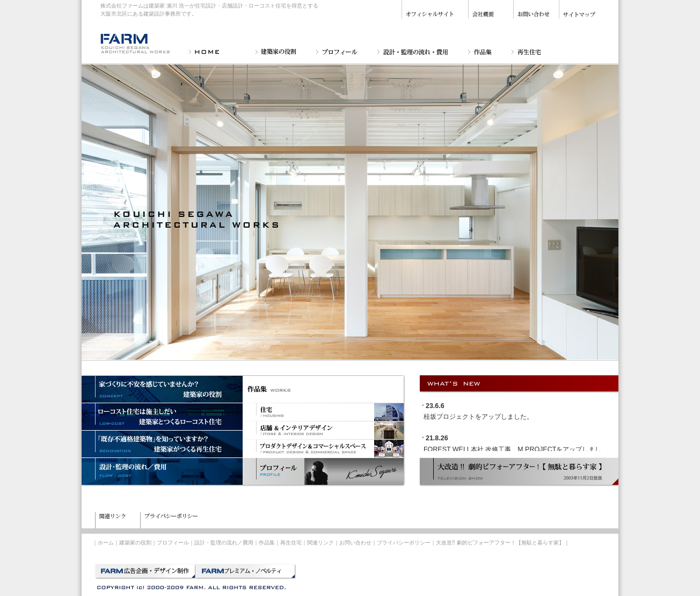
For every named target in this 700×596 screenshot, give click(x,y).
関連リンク (320, 543)
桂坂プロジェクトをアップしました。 (478, 417)
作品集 (267, 543)
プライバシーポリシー (404, 543)
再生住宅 (291, 543)
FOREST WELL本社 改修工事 (467, 449)
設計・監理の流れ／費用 (224, 543)
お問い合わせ (355, 543)
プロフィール (173, 543)
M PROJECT (537, 449)
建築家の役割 (135, 543)
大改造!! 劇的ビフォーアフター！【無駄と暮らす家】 (500, 543)
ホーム (106, 543)
